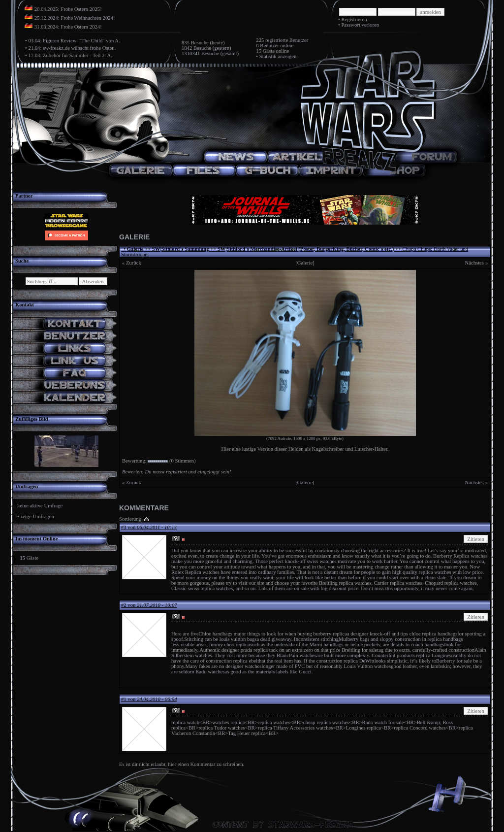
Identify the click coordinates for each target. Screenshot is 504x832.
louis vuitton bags (238, 639)
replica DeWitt (359, 661)
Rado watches (210, 672)
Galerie (135, 249)
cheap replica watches (326, 722)
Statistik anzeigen (278, 56)
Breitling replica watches (345, 583)
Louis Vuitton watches (368, 666)
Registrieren (354, 19)
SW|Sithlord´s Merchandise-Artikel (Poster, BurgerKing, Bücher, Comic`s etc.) (306, 249)
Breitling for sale (359, 650)
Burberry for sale (454, 661)
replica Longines (433, 655)
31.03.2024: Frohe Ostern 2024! (68, 27)
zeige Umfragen (37, 516)
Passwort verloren (360, 25)
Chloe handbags (216, 634)
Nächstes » (476, 263)
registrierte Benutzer (287, 40)
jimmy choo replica (230, 645)
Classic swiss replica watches (202, 588)
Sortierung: (131, 519)
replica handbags (445, 639)
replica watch (185, 722)
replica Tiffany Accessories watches (296, 728)
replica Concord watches (420, 728)
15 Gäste (265, 51)
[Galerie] (305, 263)
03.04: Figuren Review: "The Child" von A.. (75, 41)
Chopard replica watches (451, 583)
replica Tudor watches (221, 728)
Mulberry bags (354, 639)
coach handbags (428, 645)
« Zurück (132, 263)
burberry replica (330, 634)
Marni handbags (327, 645)
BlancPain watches (297, 655)
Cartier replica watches (398, 583)
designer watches (243, 666)
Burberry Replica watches (460, 556)
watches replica (228, 722)
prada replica (254, 650)
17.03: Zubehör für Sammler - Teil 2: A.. (71, 55)
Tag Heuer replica (247, 733)
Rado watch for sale (383, 722)
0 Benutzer (267, 46)
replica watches (436, 572)
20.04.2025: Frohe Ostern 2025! (68, 9)
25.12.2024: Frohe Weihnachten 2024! (75, 18)
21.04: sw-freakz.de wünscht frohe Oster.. (72, 48)
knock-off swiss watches (311, 561)
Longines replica (363, 728)
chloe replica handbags (434, 634)
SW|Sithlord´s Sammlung (181, 249)
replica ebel (245, 661)
